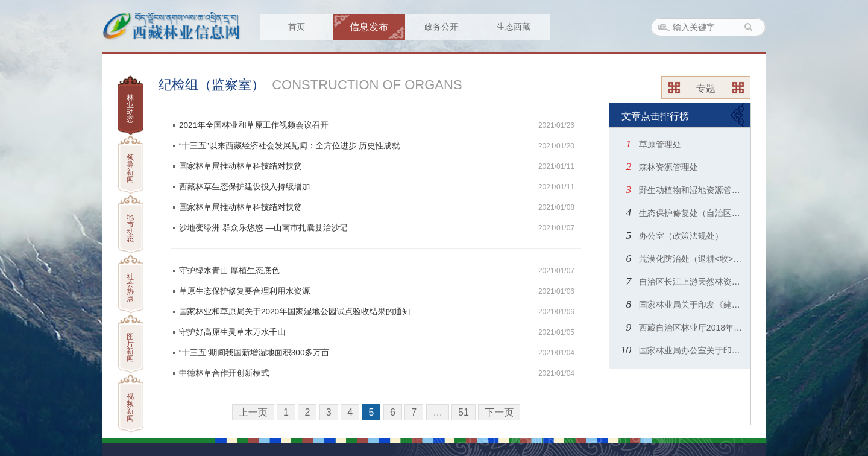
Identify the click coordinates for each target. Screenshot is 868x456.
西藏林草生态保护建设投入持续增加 (245, 187)
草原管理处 (659, 144)
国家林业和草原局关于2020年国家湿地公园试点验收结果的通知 (295, 312)
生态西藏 (514, 27)
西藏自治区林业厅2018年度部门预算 (692, 328)
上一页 (253, 412)
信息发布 (369, 27)
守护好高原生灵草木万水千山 (232, 332)
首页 (297, 27)
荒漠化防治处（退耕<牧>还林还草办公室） (692, 259)
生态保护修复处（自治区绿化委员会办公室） (692, 213)
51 (464, 412)
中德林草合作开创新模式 (224, 373)
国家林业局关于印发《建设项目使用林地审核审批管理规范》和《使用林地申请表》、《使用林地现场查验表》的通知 (692, 305)
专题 (706, 88)
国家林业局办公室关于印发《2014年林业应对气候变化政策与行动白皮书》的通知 (692, 350)
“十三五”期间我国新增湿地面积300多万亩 (254, 353)
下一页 (499, 412)
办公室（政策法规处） (680, 236)
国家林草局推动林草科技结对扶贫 (241, 166)
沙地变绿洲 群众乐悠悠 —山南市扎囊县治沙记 (263, 228)
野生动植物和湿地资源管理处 (692, 190)
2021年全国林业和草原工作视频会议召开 (254, 125)
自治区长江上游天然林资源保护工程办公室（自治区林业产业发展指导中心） (692, 282)
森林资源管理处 (667, 167)
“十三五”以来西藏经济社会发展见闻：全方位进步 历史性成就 (289, 146)
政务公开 (441, 27)
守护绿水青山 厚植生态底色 (229, 271)
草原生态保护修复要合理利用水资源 (245, 291)
